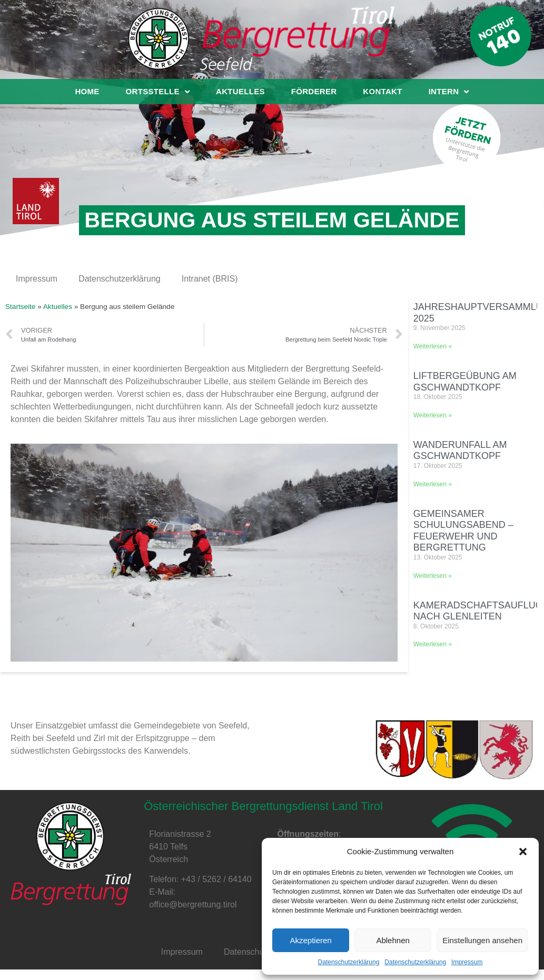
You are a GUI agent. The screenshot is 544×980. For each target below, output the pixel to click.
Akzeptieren (310, 940)
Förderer (314, 91)
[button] (523, 852)
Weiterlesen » (433, 346)
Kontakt (382, 91)
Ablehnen (393, 940)
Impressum (467, 962)
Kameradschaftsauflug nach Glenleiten (478, 611)
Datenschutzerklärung (349, 962)
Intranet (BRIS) (210, 279)
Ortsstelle (158, 92)
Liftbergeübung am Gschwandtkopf (465, 382)
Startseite (20, 307)
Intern (449, 92)
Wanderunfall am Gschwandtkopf (460, 451)
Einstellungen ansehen (482, 940)
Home (87, 91)
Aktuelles (240, 91)
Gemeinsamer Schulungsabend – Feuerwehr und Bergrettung (463, 531)
